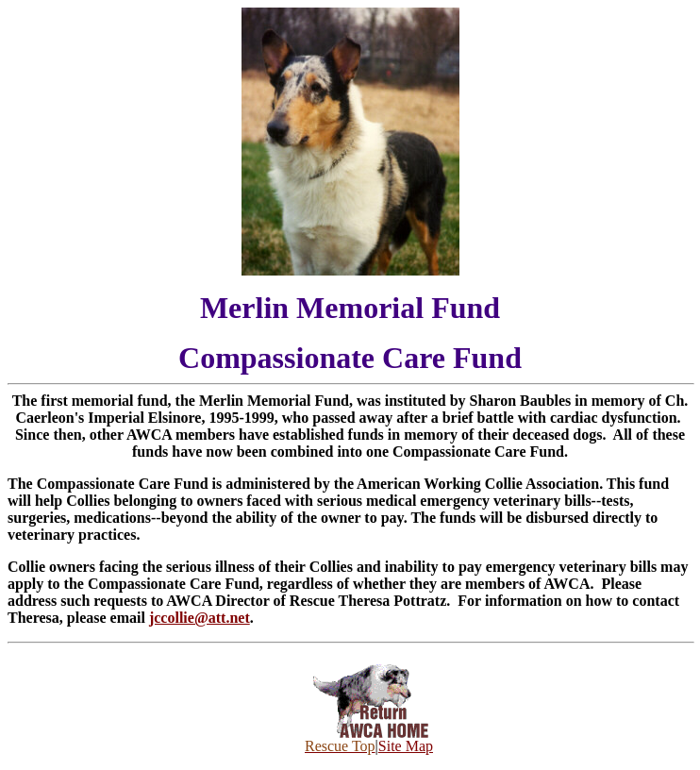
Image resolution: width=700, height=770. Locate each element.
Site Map (406, 746)
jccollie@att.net (200, 618)
